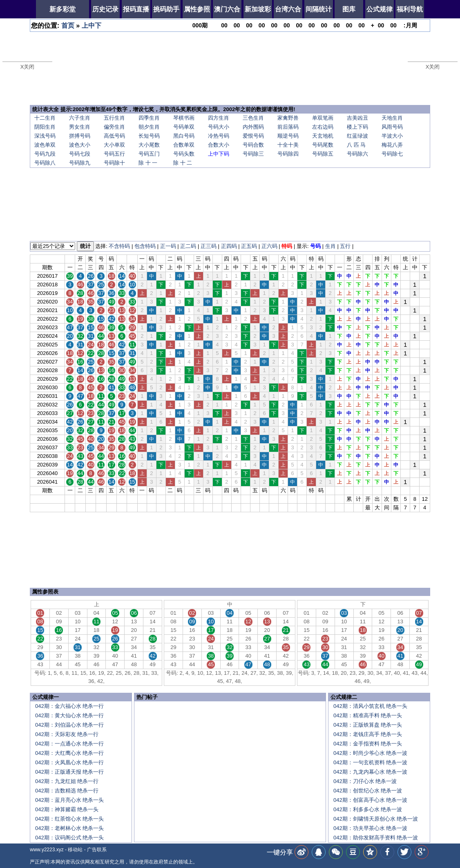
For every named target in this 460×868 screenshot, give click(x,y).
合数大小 (219, 145)
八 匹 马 (356, 145)
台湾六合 (288, 9)
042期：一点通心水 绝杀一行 (69, 744)
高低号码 (114, 136)
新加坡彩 (258, 9)
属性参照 (197, 9)
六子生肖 (80, 118)
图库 (349, 9)
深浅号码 (45, 136)
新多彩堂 (63, 9)
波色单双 (45, 145)
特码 (287, 246)
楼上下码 (357, 127)
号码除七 (392, 154)
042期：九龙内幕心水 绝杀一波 (370, 772)
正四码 (229, 246)
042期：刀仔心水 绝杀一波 (365, 781)
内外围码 (253, 127)
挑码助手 (166, 9)
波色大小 (80, 145)
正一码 (168, 246)
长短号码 (149, 136)
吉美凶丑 (357, 118)
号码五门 (149, 154)
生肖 (330, 246)
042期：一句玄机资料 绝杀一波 (370, 762)
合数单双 (184, 145)
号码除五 (323, 154)
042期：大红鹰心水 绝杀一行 (69, 753)
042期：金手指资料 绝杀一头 (368, 744)
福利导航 (410, 9)
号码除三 (253, 154)
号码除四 (288, 154)
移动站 (75, 850)
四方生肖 (219, 118)
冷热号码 (219, 136)
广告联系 (97, 850)
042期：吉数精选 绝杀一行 (67, 791)
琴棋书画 (184, 118)
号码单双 (184, 127)
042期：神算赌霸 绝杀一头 (67, 809)
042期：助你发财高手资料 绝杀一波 (376, 838)
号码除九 (80, 163)
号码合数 (253, 145)
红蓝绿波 (357, 136)
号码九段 (45, 154)
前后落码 (288, 127)
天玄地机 (323, 136)
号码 (315, 246)
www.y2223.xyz (47, 850)
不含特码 (119, 246)
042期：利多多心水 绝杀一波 (368, 809)
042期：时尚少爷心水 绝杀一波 (370, 753)
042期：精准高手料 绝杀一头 (368, 715)
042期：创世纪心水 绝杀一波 (368, 791)
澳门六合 (227, 9)
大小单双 (114, 145)
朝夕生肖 (149, 127)
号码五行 (114, 154)
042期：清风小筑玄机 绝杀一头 (370, 706)
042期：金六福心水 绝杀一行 (69, 706)
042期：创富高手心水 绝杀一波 (370, 800)
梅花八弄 (392, 145)
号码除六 (357, 154)
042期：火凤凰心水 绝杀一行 (69, 762)
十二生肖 (45, 118)
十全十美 (288, 145)
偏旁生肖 (114, 127)
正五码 (249, 246)
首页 (68, 26)
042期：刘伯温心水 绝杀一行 (69, 725)
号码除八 (45, 163)
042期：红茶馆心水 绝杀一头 (69, 819)
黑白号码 (184, 136)
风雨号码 (392, 127)
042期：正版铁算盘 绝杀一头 (368, 725)
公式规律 (380, 9)
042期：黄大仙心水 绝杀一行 (69, 715)
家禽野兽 (288, 118)
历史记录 (105, 9)
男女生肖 (80, 127)
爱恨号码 (253, 136)
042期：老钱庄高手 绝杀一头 (368, 734)
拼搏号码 (80, 136)
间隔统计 (319, 9)
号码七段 (80, 154)
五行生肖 (114, 118)
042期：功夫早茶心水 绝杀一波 (370, 828)
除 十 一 (148, 163)
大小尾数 (149, 145)
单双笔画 (323, 118)
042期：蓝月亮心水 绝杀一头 (69, 800)
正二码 (188, 246)
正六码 (269, 246)
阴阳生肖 (45, 127)
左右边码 (323, 127)
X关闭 (28, 67)
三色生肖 (253, 118)
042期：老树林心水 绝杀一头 (69, 828)
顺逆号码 (288, 136)
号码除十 (114, 163)
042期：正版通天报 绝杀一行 (69, 772)
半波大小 (392, 136)
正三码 (209, 246)
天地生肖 (392, 118)
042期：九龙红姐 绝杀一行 (67, 781)
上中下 (92, 26)
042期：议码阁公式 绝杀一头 (69, 838)
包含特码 (145, 246)
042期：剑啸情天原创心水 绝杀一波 (376, 819)
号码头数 (184, 154)
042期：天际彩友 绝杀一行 (67, 734)
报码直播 (136, 9)
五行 (345, 246)
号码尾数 (323, 145)
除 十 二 (183, 163)
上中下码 (219, 154)
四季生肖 (149, 118)
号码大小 (219, 127)
